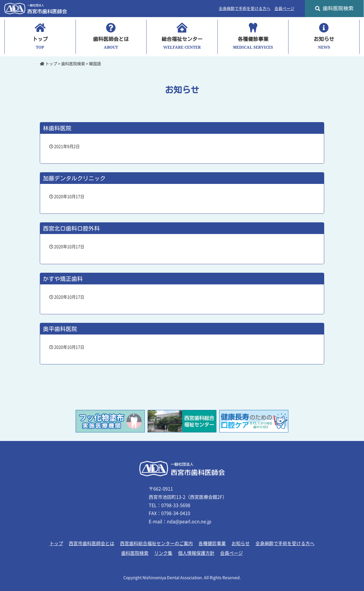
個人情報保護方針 (196, 553)
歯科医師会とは (111, 37)
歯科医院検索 (334, 8)
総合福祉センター (182, 37)
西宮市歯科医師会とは (92, 543)
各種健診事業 (253, 37)
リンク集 (163, 553)
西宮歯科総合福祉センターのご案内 (156, 543)
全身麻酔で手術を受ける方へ (245, 9)
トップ (40, 37)
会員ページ (284, 9)
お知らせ (324, 37)
